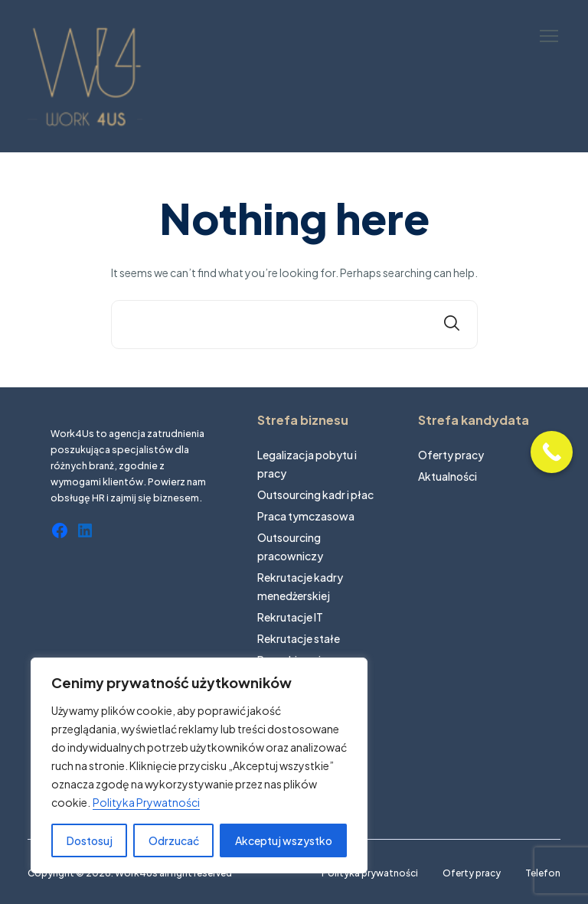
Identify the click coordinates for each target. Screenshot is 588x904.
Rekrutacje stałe (299, 638)
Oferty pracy (451, 455)
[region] (199, 765)
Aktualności (448, 476)
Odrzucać (174, 840)
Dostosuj (90, 840)
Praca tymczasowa (306, 516)
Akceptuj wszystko (284, 840)
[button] (549, 36)
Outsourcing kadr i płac (315, 494)
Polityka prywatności (370, 873)
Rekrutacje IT (290, 617)
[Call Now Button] (552, 452)
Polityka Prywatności (146, 802)
